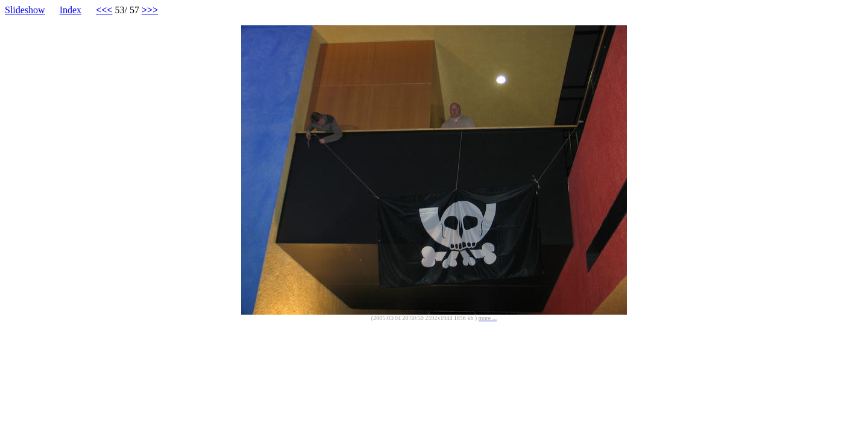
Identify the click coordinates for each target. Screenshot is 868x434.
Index (71, 10)
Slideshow (25, 10)
